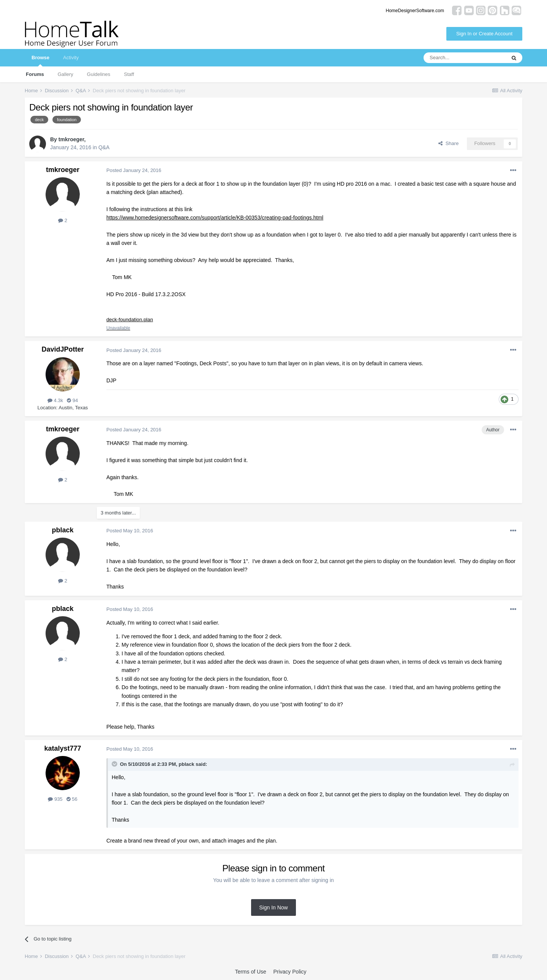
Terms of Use (250, 972)
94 (72, 401)
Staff (129, 74)
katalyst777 (62, 749)
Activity (71, 58)
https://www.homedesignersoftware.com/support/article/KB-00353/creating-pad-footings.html (215, 218)
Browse (40, 61)
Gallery (66, 74)
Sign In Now (273, 908)
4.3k (55, 401)
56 (72, 800)
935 (55, 800)
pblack (62, 530)
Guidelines (99, 74)
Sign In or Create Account (484, 34)
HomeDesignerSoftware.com (415, 11)
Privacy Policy (290, 972)
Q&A (104, 147)
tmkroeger (71, 139)
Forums (35, 74)
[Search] (465, 58)
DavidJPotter (62, 350)
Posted (134, 170)
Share (448, 143)
